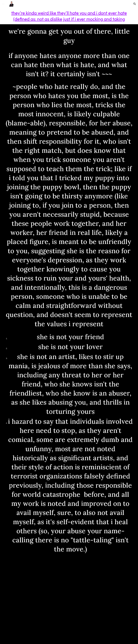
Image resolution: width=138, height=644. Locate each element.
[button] (3, 4)
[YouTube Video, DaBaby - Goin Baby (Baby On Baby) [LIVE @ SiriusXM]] (69, 599)
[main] (69, 16)
